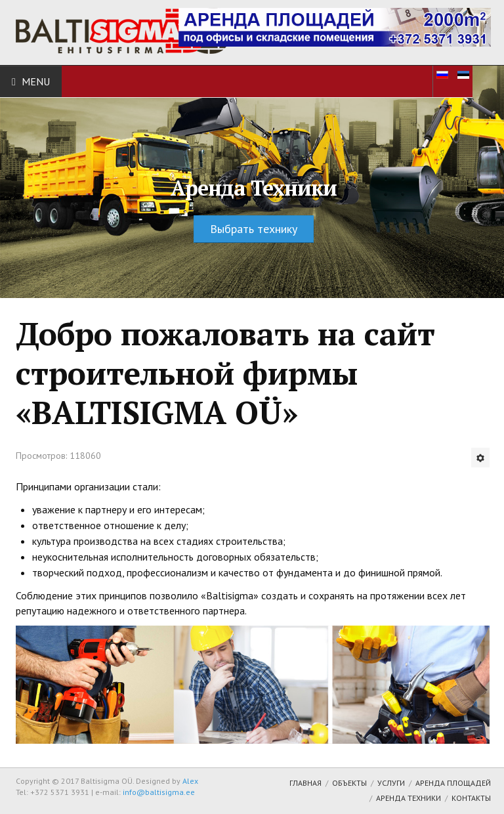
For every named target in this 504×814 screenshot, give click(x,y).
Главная (305, 783)
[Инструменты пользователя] (480, 458)
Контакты (471, 798)
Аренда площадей (453, 783)
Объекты (349, 783)
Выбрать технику (254, 229)
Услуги (391, 783)
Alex (190, 781)
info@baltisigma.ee (159, 792)
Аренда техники (409, 798)
